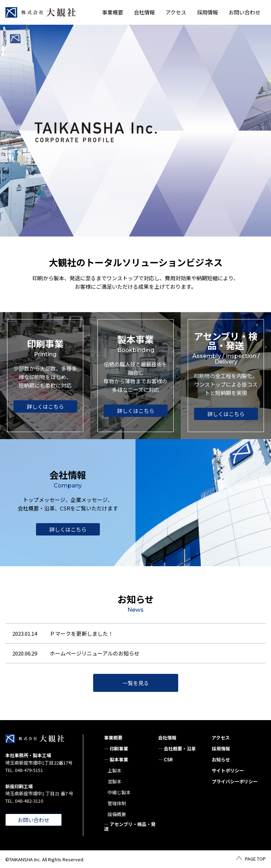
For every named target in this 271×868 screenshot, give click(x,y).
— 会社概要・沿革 (177, 749)
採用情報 (207, 12)
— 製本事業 (116, 759)
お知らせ (221, 759)
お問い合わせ (245, 12)
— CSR (165, 759)
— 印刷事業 (116, 749)
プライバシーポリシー (235, 781)
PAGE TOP (255, 859)
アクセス (176, 12)
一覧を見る (136, 683)
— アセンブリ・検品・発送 (130, 826)
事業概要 (113, 738)
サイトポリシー (228, 770)
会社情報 (167, 738)
